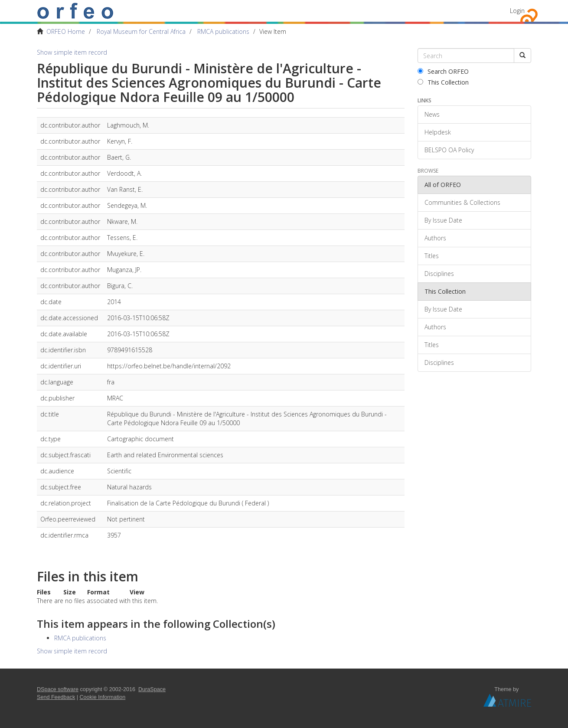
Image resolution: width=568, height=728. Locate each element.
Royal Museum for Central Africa (141, 31)
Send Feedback (56, 697)
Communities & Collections (462, 202)
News (432, 114)
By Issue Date (443, 220)
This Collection (443, 82)
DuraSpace (152, 689)
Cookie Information (103, 697)
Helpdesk (438, 132)
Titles (432, 256)
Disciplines (439, 274)
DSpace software (58, 689)
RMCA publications (223, 31)
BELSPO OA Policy (449, 150)
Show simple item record (72, 52)
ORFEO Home (66, 31)
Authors (435, 238)
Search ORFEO (443, 71)
